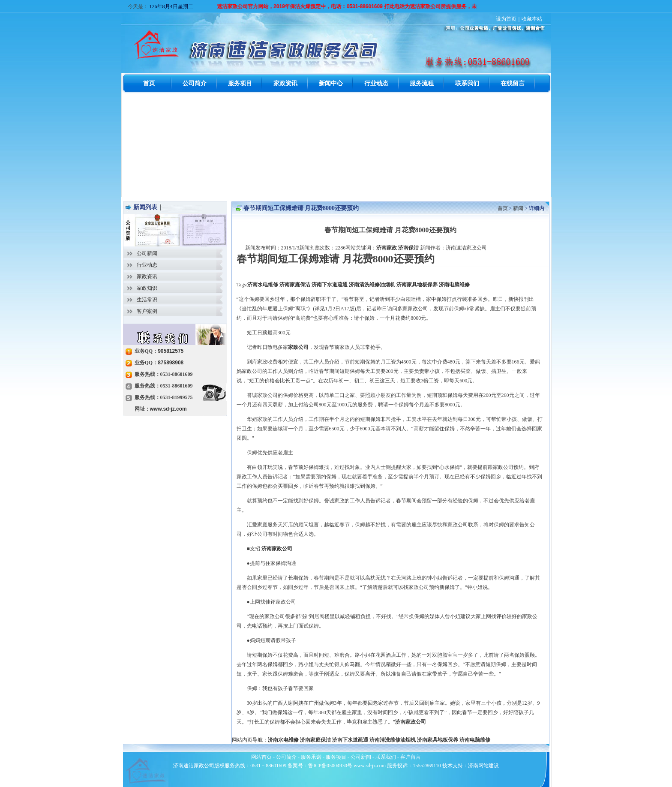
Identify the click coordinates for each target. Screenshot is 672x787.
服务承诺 (311, 757)
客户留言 (411, 757)
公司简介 (286, 757)
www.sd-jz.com (168, 409)
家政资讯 (147, 276)
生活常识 (147, 300)
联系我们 (386, 757)
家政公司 (298, 347)
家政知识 (147, 288)
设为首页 (506, 19)
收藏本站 (532, 19)
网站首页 (261, 757)
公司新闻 (147, 253)
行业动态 (147, 265)
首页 (503, 208)
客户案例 (147, 311)
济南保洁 (408, 248)
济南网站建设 (483, 766)
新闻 (518, 208)
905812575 (171, 351)
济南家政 (387, 248)
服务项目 (336, 757)
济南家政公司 (277, 549)
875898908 (171, 363)
